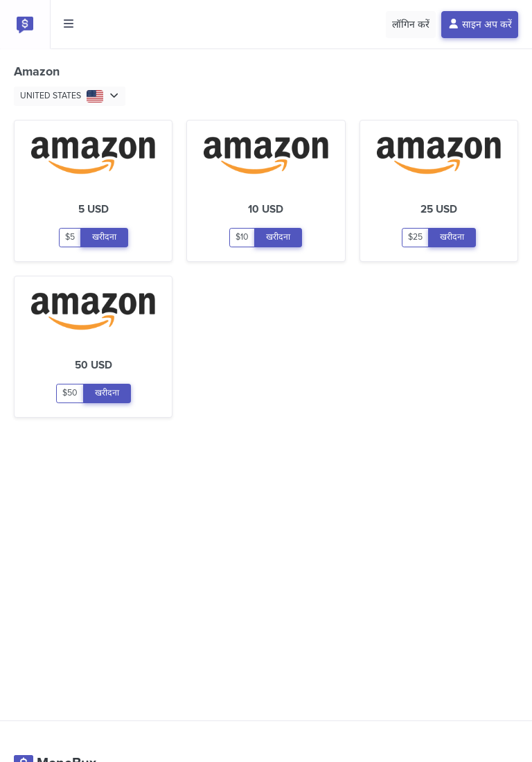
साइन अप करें (480, 25)
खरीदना (104, 237)
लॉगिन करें (411, 25)
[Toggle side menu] (69, 24)
